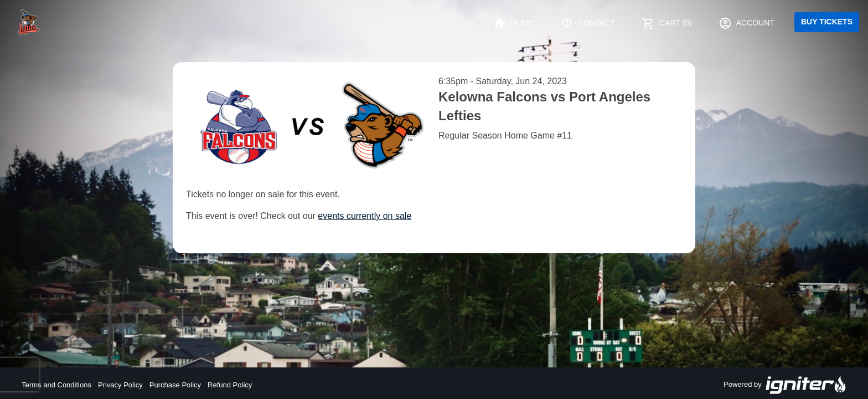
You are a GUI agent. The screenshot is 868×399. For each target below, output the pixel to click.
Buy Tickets (827, 22)
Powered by (785, 385)
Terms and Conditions (56, 385)
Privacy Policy (120, 385)
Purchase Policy (175, 385)
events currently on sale (365, 216)
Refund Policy (230, 385)
